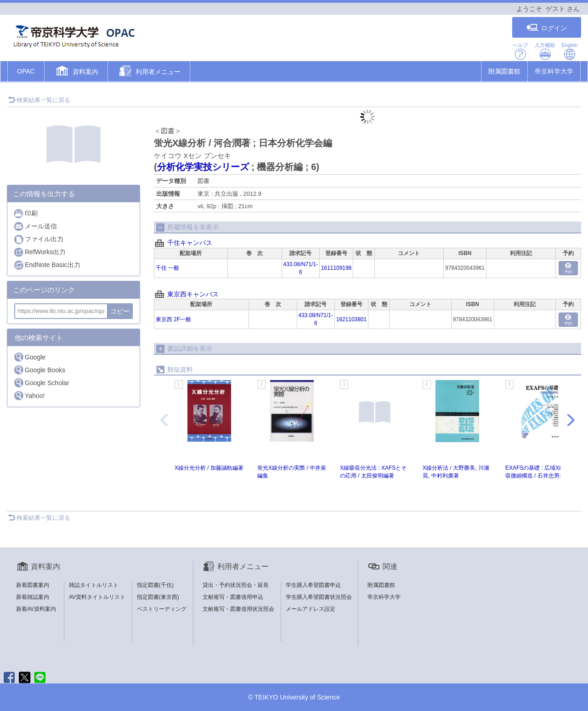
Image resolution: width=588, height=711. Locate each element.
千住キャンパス (190, 243)
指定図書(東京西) (158, 597)
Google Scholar (41, 383)
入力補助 (545, 51)
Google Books (39, 370)
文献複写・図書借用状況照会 (238, 609)
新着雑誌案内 (33, 597)
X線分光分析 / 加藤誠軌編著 (209, 468)
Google (29, 357)
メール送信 (35, 226)
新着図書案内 (33, 585)
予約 (568, 269)
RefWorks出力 (40, 252)
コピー (120, 311)
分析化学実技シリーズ (203, 167)
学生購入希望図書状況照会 (319, 597)
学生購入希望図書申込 (313, 585)
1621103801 (351, 319)
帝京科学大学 (554, 71)
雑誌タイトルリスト (94, 585)
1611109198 (336, 268)
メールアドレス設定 (311, 609)
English (570, 51)
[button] (76, 72)
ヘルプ (520, 51)
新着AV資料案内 (36, 609)
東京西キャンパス (193, 294)
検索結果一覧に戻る (39, 100)
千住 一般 (167, 268)
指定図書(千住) (155, 585)
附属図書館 (504, 71)
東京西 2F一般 (173, 319)
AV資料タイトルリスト (97, 597)
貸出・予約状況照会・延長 (236, 585)
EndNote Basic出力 (47, 265)
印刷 (25, 213)
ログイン (547, 28)
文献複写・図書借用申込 (233, 597)
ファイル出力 (38, 239)
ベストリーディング (162, 609)
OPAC (26, 71)
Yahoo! (29, 395)
